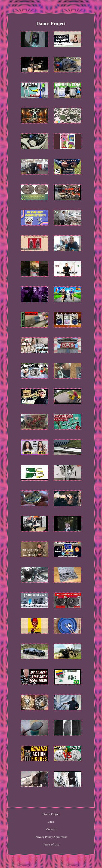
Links (51, 822)
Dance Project (51, 814)
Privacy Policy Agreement (51, 837)
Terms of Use (51, 844)
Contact (51, 829)
